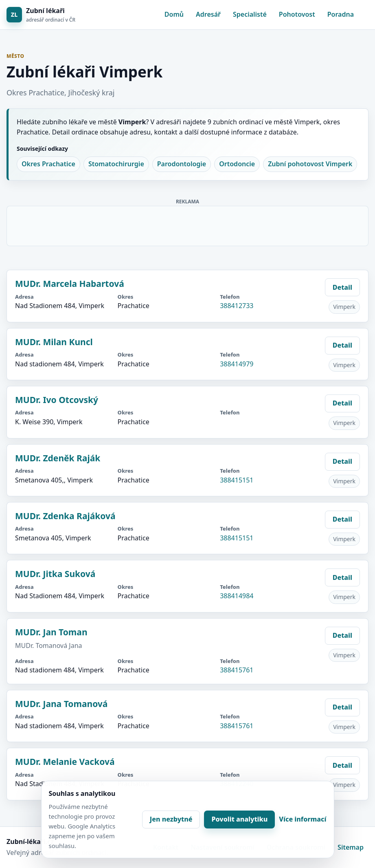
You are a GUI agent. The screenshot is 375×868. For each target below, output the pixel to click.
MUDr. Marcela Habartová (70, 284)
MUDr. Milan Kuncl (54, 342)
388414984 (237, 596)
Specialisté (250, 14)
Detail (342, 287)
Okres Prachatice (48, 164)
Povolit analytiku (239, 819)
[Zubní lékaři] (41, 15)
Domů (174, 14)
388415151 (237, 480)
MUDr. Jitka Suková (55, 574)
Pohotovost (297, 14)
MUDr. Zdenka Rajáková (65, 516)
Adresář (208, 14)
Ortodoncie (237, 164)
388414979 (237, 364)
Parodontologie (182, 164)
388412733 (237, 306)
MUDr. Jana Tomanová (61, 704)
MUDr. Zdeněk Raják (58, 458)
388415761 (237, 670)
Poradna (341, 14)
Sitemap (351, 847)
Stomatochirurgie (116, 164)
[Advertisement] (188, 225)
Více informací (303, 819)
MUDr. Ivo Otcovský (57, 400)
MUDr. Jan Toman (51, 632)
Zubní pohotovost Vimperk (310, 164)
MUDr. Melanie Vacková (65, 762)
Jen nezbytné (171, 819)
